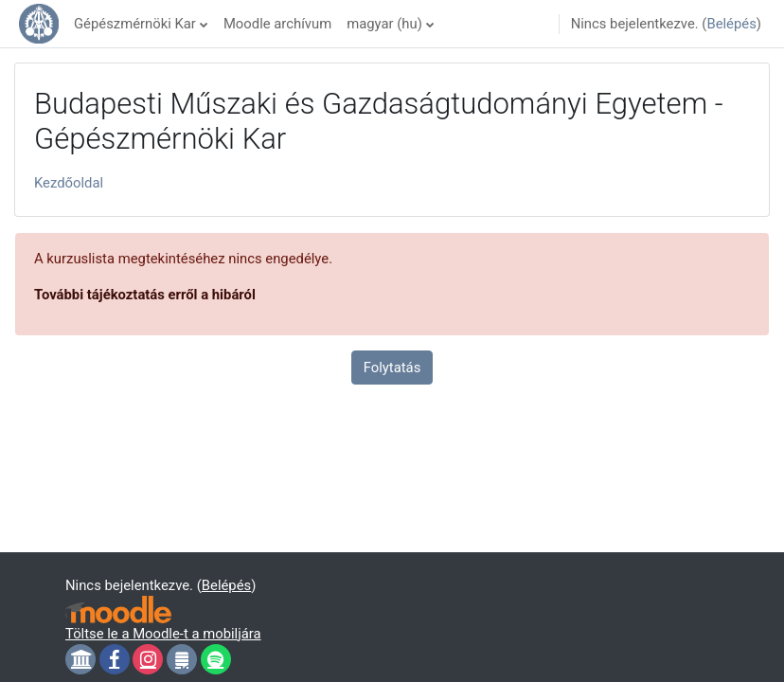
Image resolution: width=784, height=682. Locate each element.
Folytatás (392, 368)
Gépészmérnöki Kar (135, 24)
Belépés (731, 24)
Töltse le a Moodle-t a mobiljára (163, 634)
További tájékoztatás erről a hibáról (145, 295)
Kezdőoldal (69, 183)
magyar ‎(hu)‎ (384, 24)
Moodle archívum (277, 24)
